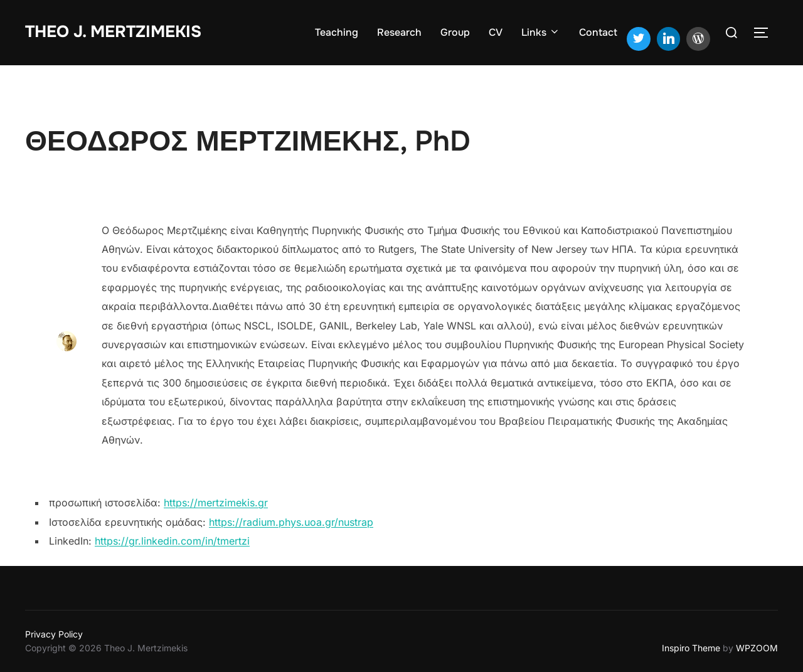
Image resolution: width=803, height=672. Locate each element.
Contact (598, 32)
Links (541, 32)
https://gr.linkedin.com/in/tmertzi (172, 541)
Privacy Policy (54, 634)
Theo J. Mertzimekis (113, 32)
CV (496, 32)
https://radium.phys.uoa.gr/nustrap (291, 522)
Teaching (337, 32)
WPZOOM (757, 648)
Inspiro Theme (691, 648)
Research (399, 32)
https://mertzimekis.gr (216, 503)
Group (455, 32)
